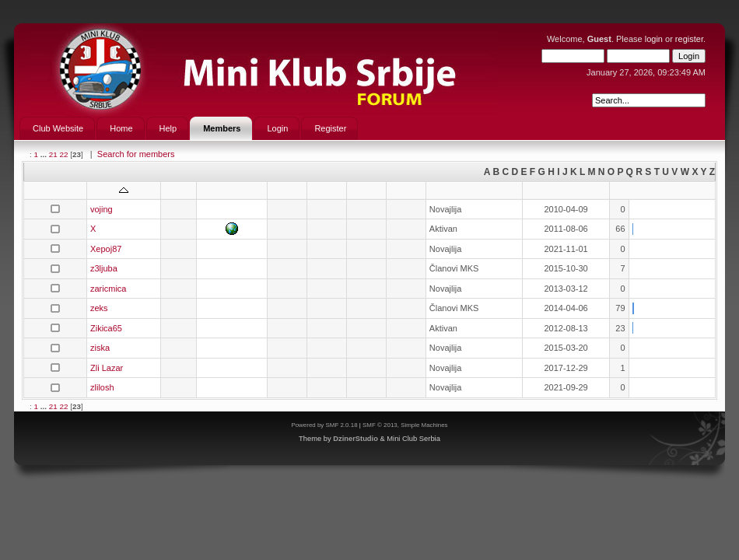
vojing (102, 209)
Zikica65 (106, 328)
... (45, 154)
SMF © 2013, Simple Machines (405, 425)
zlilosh (102, 387)
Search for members (136, 154)
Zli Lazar (107, 368)
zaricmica (108, 289)
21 (53, 154)
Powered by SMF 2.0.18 (324, 425)
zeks (99, 308)
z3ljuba (104, 268)
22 (63, 154)
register (689, 39)
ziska (100, 348)
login (654, 39)
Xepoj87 (106, 249)
